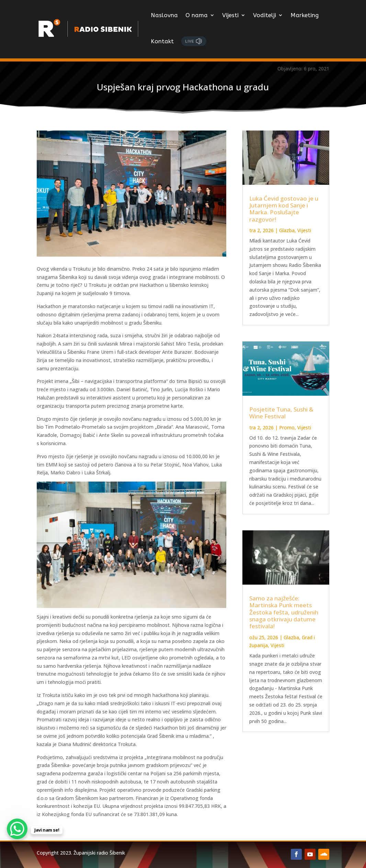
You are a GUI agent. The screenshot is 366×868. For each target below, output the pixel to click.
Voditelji (265, 15)
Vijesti (230, 15)
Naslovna (164, 15)
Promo (287, 427)
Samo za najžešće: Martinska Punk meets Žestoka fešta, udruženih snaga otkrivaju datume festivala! (284, 612)
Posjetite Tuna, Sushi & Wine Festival (281, 413)
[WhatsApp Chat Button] (17, 829)
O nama (197, 15)
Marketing (305, 15)
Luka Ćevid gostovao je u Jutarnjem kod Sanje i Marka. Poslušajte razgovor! (284, 209)
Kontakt (162, 41)
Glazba (287, 230)
